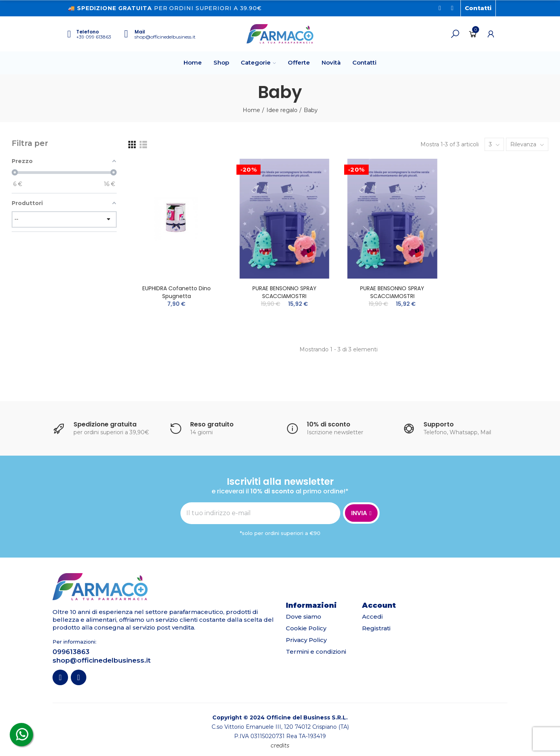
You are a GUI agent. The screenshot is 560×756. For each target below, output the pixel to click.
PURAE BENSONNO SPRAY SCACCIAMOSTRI (284, 292)
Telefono (87, 32)
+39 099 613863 (94, 37)
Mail (140, 32)
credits (280, 745)
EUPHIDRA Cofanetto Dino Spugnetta (177, 292)
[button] (478, 8)
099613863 (71, 652)
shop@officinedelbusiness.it (165, 37)
